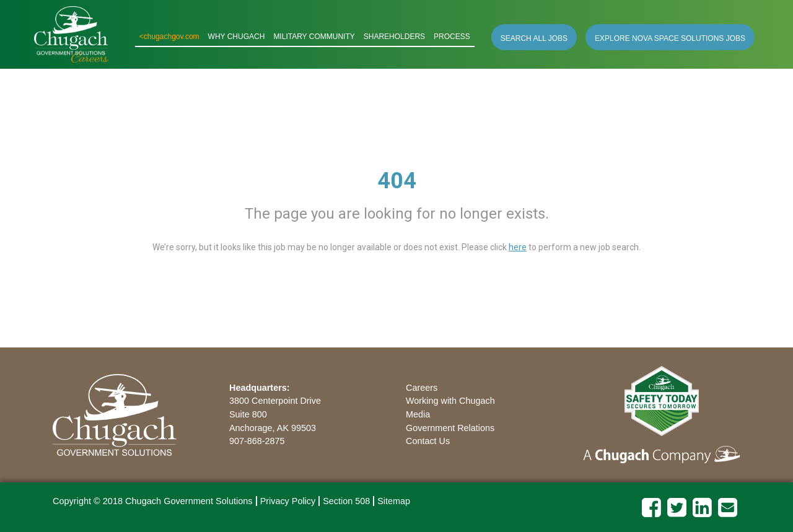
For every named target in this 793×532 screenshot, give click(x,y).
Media (418, 414)
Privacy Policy (288, 501)
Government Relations (450, 428)
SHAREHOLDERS (394, 37)
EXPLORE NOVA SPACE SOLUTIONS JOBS (670, 38)
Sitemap (394, 501)
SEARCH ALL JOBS (534, 38)
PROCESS (452, 37)
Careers (422, 388)
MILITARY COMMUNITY (314, 37)
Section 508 (346, 501)
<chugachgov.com (169, 37)
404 (397, 181)
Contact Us (428, 441)
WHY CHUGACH (237, 37)
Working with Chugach (450, 401)
